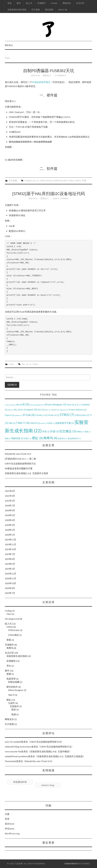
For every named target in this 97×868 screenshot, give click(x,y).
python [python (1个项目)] (18, 415)
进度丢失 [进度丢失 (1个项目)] (63, 439)
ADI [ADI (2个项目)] (19, 405)
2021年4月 (10, 496)
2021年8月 (10, 491)
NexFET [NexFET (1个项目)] (55, 410)
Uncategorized (12, 619)
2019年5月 (10, 564)
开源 (84, 181)
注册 (7, 814)
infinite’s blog (48, 785)
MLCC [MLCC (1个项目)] (48, 410)
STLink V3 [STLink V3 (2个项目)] (53, 415)
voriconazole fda (13, 751)
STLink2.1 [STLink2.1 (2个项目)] (41, 415)
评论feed (9, 829)
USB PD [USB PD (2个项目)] (35, 423)
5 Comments (61, 75)
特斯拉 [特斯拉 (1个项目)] (80, 432)
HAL (34, 181)
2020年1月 (10, 535)
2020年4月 (10, 520)
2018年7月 (10, 593)
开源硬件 (41, 3)
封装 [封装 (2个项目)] (46, 431)
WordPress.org (12, 833)
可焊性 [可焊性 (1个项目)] (51, 423)
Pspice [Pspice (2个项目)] (9, 415)
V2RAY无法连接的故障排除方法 (20, 464)
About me (63, 10)
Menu (9, 45)
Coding (54, 3)
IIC (38, 181)
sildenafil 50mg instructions (18, 747)
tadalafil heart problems (16, 756)
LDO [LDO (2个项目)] (41, 410)
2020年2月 (10, 530)
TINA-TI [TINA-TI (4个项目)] (23, 423)
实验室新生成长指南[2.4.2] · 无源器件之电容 (27, 473)
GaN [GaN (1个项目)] (10, 410)
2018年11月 (11, 578)
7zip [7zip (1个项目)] (8, 405)
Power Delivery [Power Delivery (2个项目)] (78, 410)
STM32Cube (14, 630)
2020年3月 (10, 525)
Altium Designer (16, 690)
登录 (7, 819)
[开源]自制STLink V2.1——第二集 (20, 459)
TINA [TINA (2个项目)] (12, 423)
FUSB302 (28, 181)
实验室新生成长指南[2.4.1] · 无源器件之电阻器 (60, 756)
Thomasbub (11, 761)
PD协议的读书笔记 (41, 82)
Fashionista (71, 864)
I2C (27, 364)
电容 (14, 710)
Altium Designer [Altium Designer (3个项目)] (55, 404)
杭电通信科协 (20, 782)
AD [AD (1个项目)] (13, 405)
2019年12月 (11, 540)
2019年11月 (11, 544)
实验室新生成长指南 (17, 10)
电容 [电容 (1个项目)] (88, 432)
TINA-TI (11, 695)
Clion (9, 614)
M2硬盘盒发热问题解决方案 (19, 468)
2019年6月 (10, 559)
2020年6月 (10, 510)
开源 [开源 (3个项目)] (54, 431)
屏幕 (9, 640)
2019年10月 (11, 549)
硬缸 (9, 700)
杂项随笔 (11, 661)
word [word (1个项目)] (43, 423)
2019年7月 (10, 554)
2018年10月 (11, 583)
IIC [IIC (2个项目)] (23, 410)
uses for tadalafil (13, 742)
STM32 (71, 181)
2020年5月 (10, 515)
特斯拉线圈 (14, 682)
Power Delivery (60, 181)
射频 (9, 674)
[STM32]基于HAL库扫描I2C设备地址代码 (49, 194)
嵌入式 (29, 3)
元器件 (11, 703)
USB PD (78, 181)
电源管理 (11, 679)
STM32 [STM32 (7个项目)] (67, 415)
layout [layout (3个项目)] (32, 409)
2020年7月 (10, 506)
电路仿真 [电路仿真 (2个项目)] (17, 438)
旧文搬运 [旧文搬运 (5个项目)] (68, 431)
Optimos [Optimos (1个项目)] (64, 410)
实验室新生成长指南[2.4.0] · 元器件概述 (50, 751)
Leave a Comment (61, 198)
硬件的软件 (12, 687)
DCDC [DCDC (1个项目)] (78, 405)
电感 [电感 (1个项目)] (8, 439)
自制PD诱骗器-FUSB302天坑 (49, 71)
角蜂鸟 (10, 648)
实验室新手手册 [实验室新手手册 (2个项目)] (65, 423)
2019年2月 (10, 569)
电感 (14, 714)
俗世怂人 (47, 75)
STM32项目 (13, 635)
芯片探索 (36, 10)
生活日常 (80, 3)
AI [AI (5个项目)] (26, 404)
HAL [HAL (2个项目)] (17, 410)
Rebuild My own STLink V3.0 (18, 454)
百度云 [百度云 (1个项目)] (28, 439)
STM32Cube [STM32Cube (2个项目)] (82, 415)
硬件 (19, 3)
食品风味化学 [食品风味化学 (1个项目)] (74, 439)
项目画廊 (49, 10)
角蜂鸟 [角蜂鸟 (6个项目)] (50, 438)
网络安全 (67, 3)
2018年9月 (10, 588)
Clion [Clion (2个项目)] (70, 405)
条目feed (9, 824)
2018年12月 (11, 574)
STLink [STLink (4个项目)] (29, 415)
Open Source (46, 181)
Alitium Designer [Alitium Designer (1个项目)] (37, 405)
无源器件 (14, 706)
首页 (10, 3)
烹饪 (9, 666)
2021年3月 (10, 501)
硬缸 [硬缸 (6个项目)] (37, 438)
